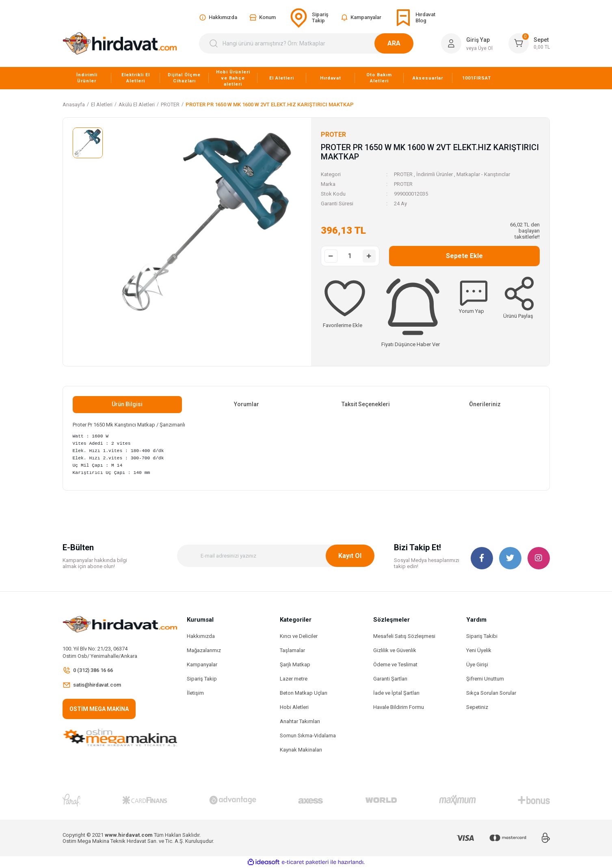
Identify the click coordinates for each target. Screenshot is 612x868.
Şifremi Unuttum (485, 679)
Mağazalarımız (204, 650)
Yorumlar (247, 404)
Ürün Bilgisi (127, 404)
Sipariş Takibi (482, 636)
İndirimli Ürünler (435, 174)
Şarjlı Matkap (295, 664)
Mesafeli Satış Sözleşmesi (404, 636)
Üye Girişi (477, 664)
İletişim (195, 693)
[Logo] (120, 43)
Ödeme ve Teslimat (395, 664)
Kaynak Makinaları (301, 750)
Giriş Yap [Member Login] (478, 40)
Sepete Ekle (464, 256)
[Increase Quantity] (369, 256)
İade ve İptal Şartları (396, 693)
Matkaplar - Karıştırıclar (483, 174)
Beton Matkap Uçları (304, 693)
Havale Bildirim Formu (399, 707)
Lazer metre (294, 679)
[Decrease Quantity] (331, 256)
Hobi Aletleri (294, 707)
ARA (404, 43)
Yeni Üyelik (479, 650)
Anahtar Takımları (300, 721)
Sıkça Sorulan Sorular (491, 693)
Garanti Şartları (390, 679)
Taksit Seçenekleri (366, 404)
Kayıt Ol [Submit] (350, 556)
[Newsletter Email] (276, 556)
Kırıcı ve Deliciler (299, 636)
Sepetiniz (477, 707)
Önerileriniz (485, 404)
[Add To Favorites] (345, 301)
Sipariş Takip (202, 679)
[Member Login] (451, 43)
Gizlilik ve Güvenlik (395, 650)
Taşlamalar (292, 650)
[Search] (311, 43)
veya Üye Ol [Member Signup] (479, 48)
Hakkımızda (201, 636)
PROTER (403, 174)
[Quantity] (350, 256)
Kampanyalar (202, 664)
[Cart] (529, 43)
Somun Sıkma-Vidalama (308, 736)
